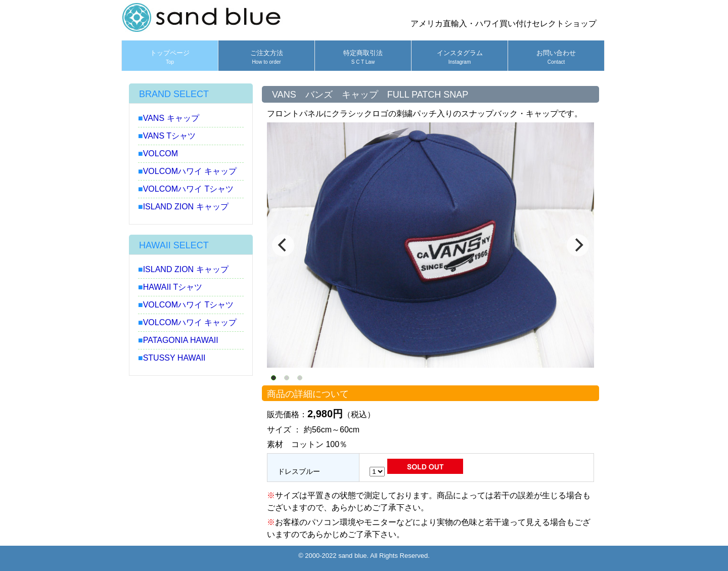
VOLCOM (161, 153)
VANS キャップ (171, 118)
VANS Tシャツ (169, 136)
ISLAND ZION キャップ (186, 207)
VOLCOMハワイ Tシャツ (189, 189)
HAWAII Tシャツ (173, 287)
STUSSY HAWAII (174, 358)
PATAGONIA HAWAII (181, 340)
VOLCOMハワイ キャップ (190, 171)
